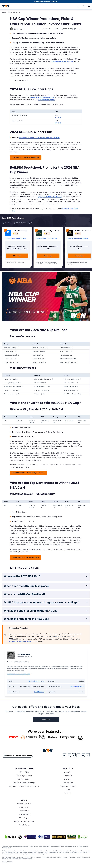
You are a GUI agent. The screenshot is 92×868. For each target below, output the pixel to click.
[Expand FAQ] (87, 577)
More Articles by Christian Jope (19, 674)
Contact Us (68, 776)
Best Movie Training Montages (24, 783)
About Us (68, 772)
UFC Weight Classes (24, 776)
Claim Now (17, 256)
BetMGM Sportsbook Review (78, 238)
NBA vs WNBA (24, 772)
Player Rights (24, 818)
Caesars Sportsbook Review (46, 238)
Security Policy (24, 825)
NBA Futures (16, 12)
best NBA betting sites (46, 100)
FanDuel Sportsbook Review (15, 238)
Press (68, 790)
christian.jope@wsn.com (36, 681)
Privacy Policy (24, 807)
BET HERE (58, 117)
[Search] (84, 6)
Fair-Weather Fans (24, 779)
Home (4, 12)
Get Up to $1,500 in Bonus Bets (42, 97)
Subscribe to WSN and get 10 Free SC (47, 2)
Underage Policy (24, 814)
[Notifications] (78, 6)
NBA (9, 12)
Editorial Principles (24, 804)
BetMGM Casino (39, 692)
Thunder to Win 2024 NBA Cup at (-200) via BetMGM (39, 138)
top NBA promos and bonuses (62, 61)
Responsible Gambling (68, 786)
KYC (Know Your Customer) (24, 821)
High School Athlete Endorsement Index (24, 786)
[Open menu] (89, 6)
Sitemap (68, 793)
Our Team (68, 779)
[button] (89, 6)
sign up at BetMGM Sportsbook (50, 197)
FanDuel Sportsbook (77, 686)
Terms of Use (24, 811)
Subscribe (46, 719)
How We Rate (68, 783)
